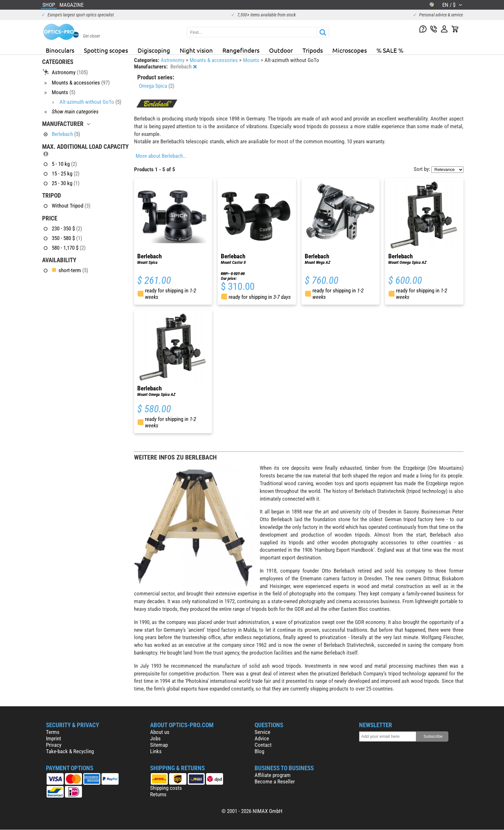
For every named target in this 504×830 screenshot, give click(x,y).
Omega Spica (157, 86)
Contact (263, 745)
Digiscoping (154, 50)
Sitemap (159, 745)
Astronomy (173, 60)
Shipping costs (166, 788)
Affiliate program (273, 775)
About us (160, 732)
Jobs (155, 738)
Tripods (313, 50)
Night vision (196, 50)
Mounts (252, 60)
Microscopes (350, 50)
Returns (158, 794)
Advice (262, 738)
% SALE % (390, 50)
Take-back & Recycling (70, 751)
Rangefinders (241, 50)
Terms (53, 732)
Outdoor (281, 50)
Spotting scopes (106, 50)
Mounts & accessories (214, 60)
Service (262, 732)
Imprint (54, 738)
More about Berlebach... (161, 156)
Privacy (54, 745)
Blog (259, 751)
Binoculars (60, 50)
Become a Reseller (275, 781)
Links (156, 751)
